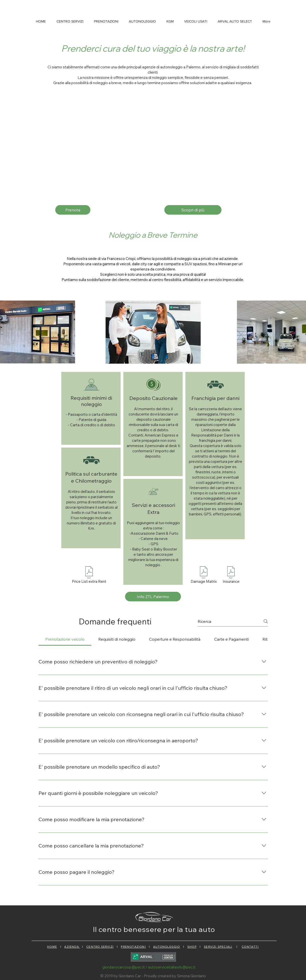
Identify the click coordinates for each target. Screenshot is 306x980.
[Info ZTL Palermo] (153, 597)
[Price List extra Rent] (89, 576)
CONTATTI (250, 947)
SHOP (192, 947)
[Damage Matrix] (204, 576)
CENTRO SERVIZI (100, 947)
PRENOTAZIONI (133, 947)
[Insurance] (231, 576)
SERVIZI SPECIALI (218, 947)
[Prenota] (73, 210)
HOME (52, 947)
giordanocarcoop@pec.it (124, 967)
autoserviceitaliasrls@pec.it (172, 967)
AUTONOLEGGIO (167, 947)
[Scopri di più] (193, 210)
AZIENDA (72, 947)
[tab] (65, 639)
